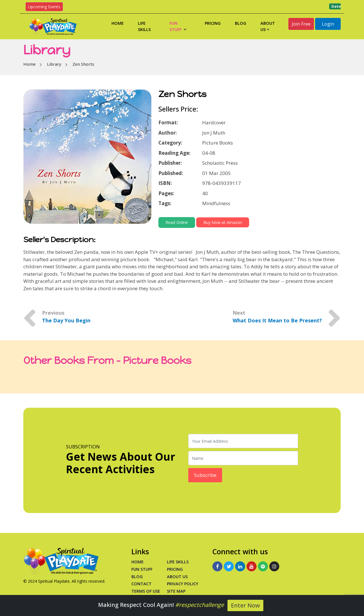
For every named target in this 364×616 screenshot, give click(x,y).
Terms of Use (146, 591)
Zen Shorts (83, 64)
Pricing (213, 23)
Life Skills (144, 26)
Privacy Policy (183, 584)
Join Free (301, 24)
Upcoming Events (44, 7)
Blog (241, 23)
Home (118, 23)
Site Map (176, 591)
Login (328, 24)
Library (54, 64)
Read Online (177, 222)
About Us (268, 26)
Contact (141, 584)
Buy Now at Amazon (223, 222)
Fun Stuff (178, 26)
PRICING (175, 569)
